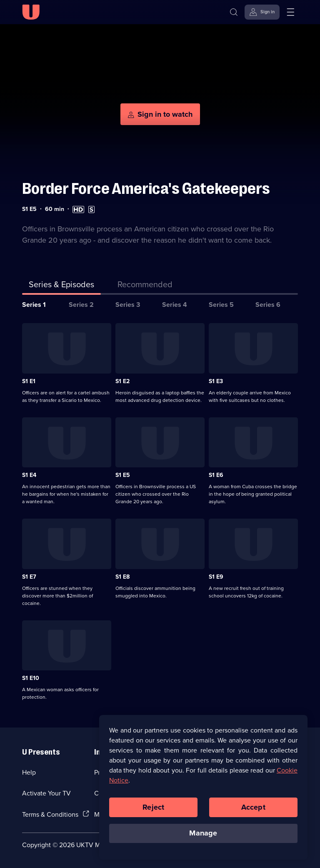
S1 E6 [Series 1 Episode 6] (216, 475)
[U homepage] (31, 12)
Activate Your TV (46, 793)
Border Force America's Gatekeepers (146, 189)
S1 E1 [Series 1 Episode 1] (29, 381)
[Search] (234, 12)
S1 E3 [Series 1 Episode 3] (216, 381)
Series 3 (128, 305)
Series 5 (221, 305)
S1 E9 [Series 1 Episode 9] (216, 577)
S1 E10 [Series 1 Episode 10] (31, 678)
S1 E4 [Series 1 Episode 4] (29, 475)
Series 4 (175, 305)
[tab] (145, 286)
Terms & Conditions (50, 814)
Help (29, 772)
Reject (153, 807)
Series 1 (34, 305)
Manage (203, 833)
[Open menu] (290, 12)
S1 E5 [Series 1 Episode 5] (123, 475)
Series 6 (268, 305)
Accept (253, 807)
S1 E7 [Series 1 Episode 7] (29, 577)
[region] (203, 787)
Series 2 (81, 305)
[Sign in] (262, 12)
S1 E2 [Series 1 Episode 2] (122, 381)
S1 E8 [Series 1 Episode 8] (122, 577)
